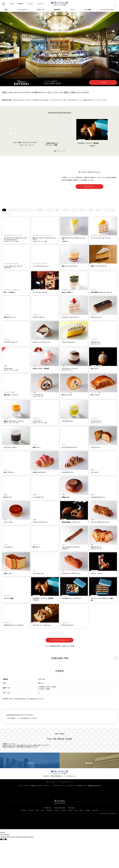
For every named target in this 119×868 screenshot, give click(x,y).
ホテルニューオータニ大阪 (8, 13)
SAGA (76, 810)
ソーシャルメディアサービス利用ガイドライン (76, 786)
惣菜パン (92, 210)
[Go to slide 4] (62, 151)
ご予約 (103, 82)
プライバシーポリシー (24, 786)
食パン (113, 210)
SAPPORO (23, 810)
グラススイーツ (66, 210)
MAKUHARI (60, 808)
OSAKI (42, 810)
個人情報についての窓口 (36, 786)
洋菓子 (57, 210)
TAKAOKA (57, 810)
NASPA (37, 810)
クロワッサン (83, 210)
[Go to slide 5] (64, 151)
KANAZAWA (95, 810)
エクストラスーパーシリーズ (15, 210)
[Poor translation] (5, 840)
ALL (4, 210)
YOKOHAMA (49, 810)
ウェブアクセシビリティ (58, 786)
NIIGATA (88, 810)
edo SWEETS (40, 210)
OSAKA (72, 808)
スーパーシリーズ (29, 210)
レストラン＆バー (20, 13)
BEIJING (82, 810)
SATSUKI (9, 715)
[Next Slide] (109, 134)
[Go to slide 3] (60, 151)
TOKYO (48, 808)
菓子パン (99, 210)
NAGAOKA (31, 810)
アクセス (30, 760)
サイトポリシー (47, 786)
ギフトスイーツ (7, 213)
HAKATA (70, 810)
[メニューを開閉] (4, 4)
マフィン (75, 210)
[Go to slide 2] (57, 151)
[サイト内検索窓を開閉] (111, 4)
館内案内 (89, 760)
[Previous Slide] (10, 134)
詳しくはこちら (89, 186)
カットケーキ (49, 210)
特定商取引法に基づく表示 (94, 786)
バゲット (106, 210)
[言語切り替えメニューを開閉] (115, 4)
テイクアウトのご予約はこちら (59, 640)
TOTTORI (64, 810)
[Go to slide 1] (55, 151)
